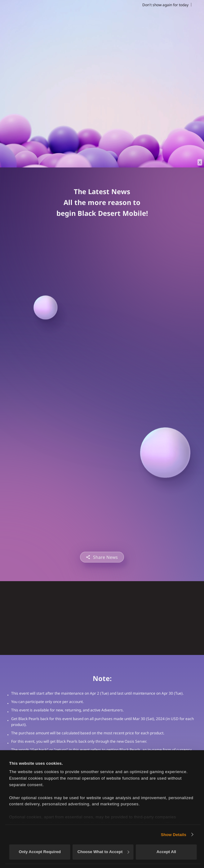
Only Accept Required (40, 852)
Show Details (174, 835)
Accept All (166, 852)
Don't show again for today (165, 5)
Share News (105, 557)
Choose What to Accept (103, 852)
